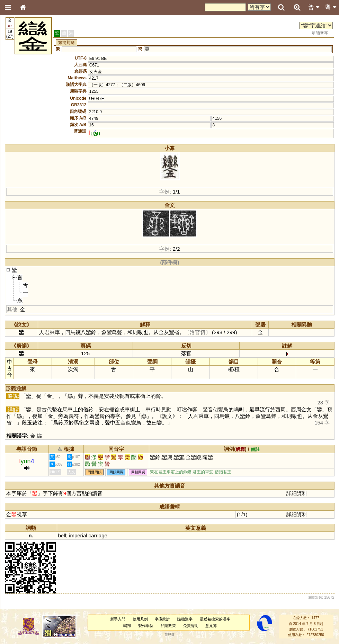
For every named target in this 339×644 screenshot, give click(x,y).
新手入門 (118, 619)
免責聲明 (191, 626)
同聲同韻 (95, 472)
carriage (98, 535)
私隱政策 (168, 626)
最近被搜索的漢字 (215, 619)
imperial (78, 535)
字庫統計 (162, 619)
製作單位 (146, 626)
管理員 (169, 635)
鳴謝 (127, 626)
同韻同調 (116, 472)
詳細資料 (297, 493)
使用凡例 (140, 619)
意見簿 (211, 626)
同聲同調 (138, 472)
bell (62, 535)
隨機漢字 (185, 619)
